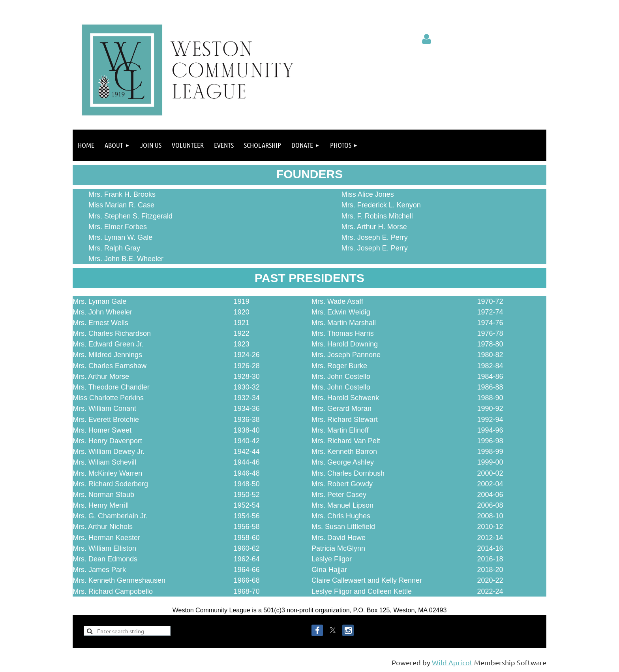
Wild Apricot (452, 662)
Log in (427, 39)
